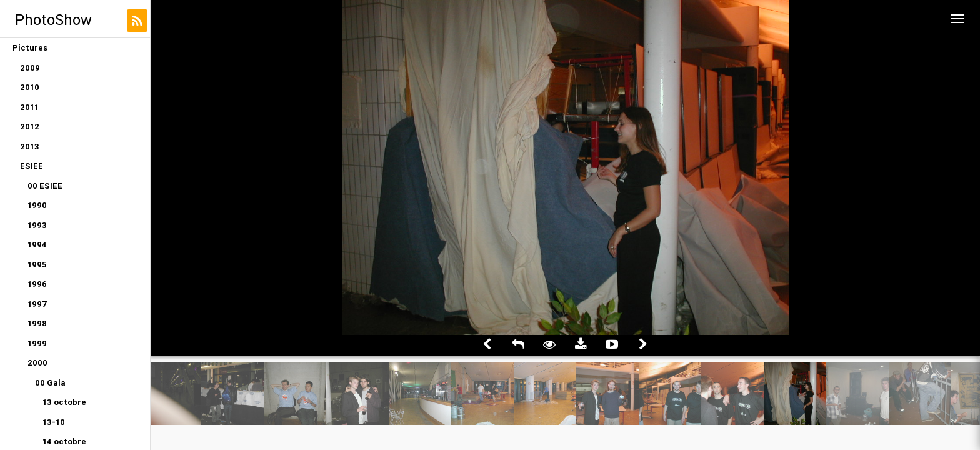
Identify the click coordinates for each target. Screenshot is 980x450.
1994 (37, 245)
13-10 (54, 422)
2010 (30, 87)
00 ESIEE (45, 186)
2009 (30, 68)
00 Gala (50, 383)
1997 (37, 304)
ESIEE (32, 166)
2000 (37, 363)
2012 (30, 127)
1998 (37, 323)
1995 (37, 265)
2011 (29, 107)
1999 (37, 343)
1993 (37, 225)
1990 (37, 205)
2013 (30, 147)
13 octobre (64, 402)
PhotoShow (53, 20)
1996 (37, 284)
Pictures (30, 48)
